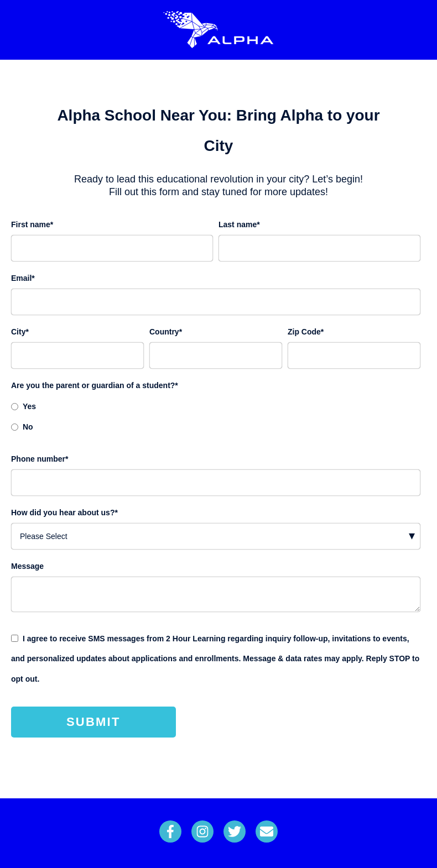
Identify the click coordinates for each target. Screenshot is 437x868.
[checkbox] (216, 416)
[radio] (216, 406)
